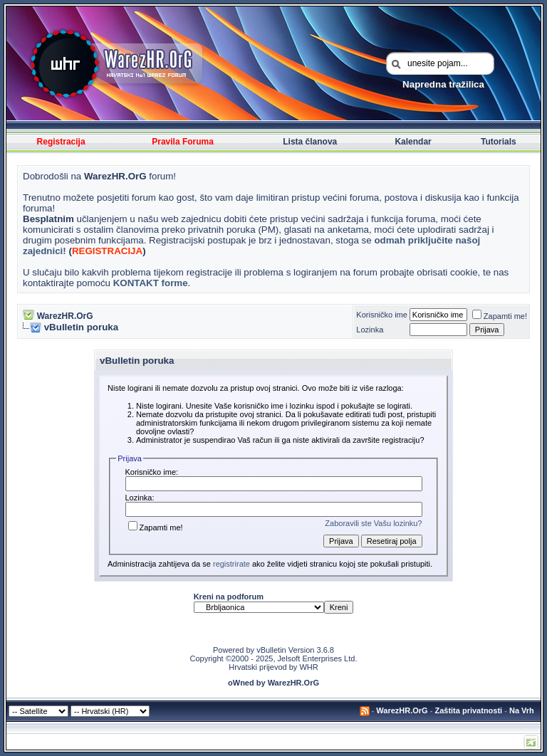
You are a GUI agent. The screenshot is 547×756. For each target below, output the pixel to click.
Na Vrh (522, 710)
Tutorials (499, 142)
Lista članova (310, 142)
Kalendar (413, 142)
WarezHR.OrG (65, 316)
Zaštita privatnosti (468, 710)
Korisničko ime (382, 315)
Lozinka (370, 330)
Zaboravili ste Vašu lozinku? (373, 523)
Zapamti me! (500, 316)
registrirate (231, 564)
